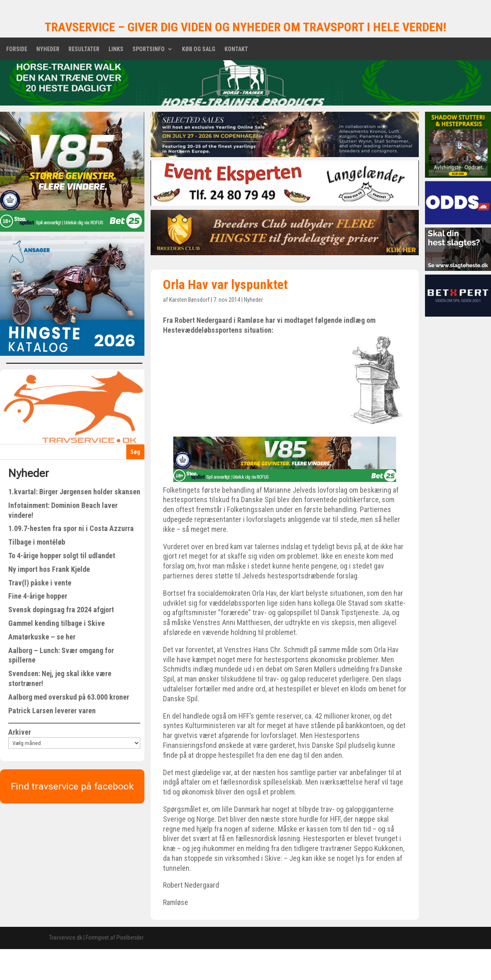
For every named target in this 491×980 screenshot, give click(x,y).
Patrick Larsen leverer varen (52, 711)
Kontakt (236, 49)
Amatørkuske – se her (42, 637)
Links (116, 49)
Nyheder (48, 49)
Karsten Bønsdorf (189, 300)
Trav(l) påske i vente (40, 583)
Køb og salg (199, 49)
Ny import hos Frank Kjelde (49, 569)
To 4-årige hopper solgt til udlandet (62, 556)
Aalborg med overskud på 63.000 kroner (69, 697)
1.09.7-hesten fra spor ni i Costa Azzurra (71, 528)
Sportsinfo (149, 49)
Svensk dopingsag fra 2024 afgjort (61, 610)
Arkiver (20, 732)
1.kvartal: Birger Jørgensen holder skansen (74, 492)
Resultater (84, 49)
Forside (17, 49)
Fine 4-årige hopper (38, 596)
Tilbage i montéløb (37, 542)
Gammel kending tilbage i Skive (57, 623)
